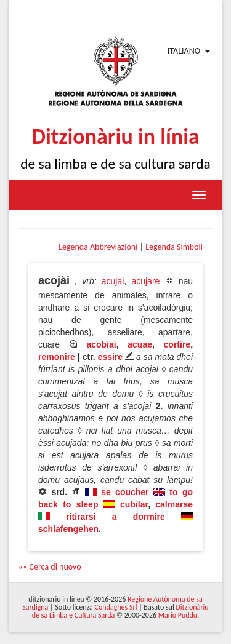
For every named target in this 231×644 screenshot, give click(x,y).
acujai (113, 281)
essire (110, 357)
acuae (140, 344)
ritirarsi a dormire (115, 517)
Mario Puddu (178, 615)
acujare (145, 281)
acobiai (101, 344)
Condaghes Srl (116, 607)
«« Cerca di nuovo (50, 567)
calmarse (174, 504)
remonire (57, 357)
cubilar (134, 504)
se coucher (125, 492)
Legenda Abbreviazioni (98, 247)
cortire (177, 344)
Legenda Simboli (174, 247)
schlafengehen (68, 529)
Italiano (184, 51)
